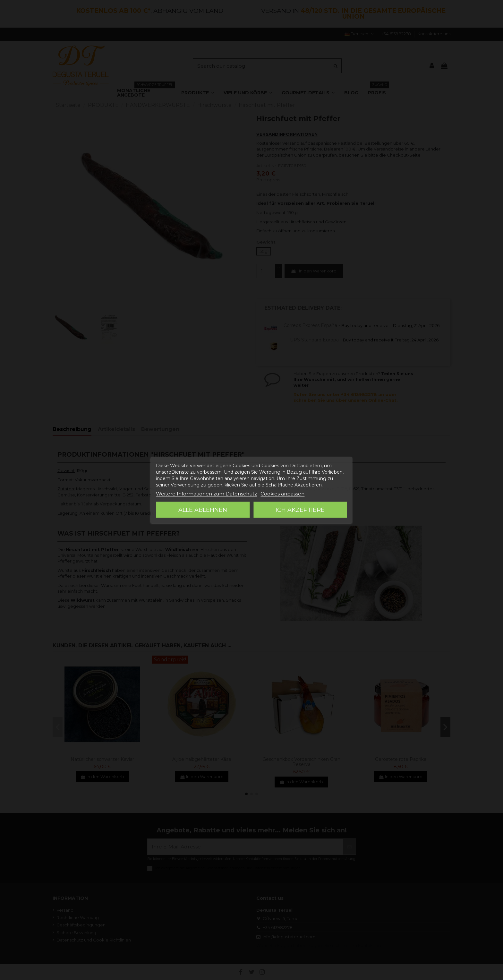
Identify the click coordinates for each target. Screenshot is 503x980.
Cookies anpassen (282, 494)
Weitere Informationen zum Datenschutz (206, 494)
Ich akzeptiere (300, 510)
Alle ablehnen (203, 510)
